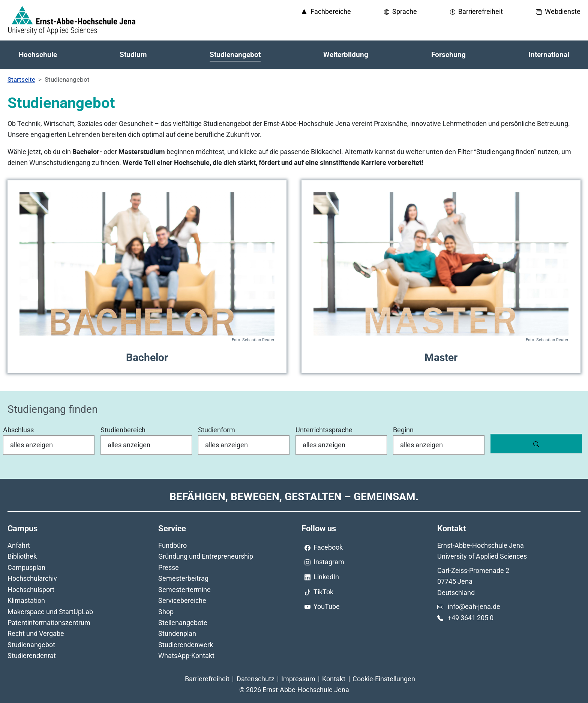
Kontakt (334, 679)
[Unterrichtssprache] (341, 445)
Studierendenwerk (186, 645)
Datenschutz (256, 679)
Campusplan (26, 567)
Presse (169, 567)
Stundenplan (177, 633)
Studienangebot (31, 645)
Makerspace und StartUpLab (50, 612)
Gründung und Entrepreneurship (206, 556)
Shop (166, 612)
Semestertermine (184, 590)
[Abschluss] (49, 445)
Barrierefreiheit (207, 679)
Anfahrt (19, 545)
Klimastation (26, 600)
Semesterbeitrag (183, 578)
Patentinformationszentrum (49, 623)
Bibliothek (22, 556)
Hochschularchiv (32, 578)
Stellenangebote (183, 623)
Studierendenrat (32, 656)
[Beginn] (439, 445)
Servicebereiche (182, 600)
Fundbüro (172, 545)
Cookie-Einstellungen (384, 679)
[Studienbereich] (146, 445)
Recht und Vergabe (36, 633)
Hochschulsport (31, 590)
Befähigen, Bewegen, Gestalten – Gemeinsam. (294, 497)
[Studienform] (244, 445)
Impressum (298, 679)
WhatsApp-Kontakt (186, 656)
